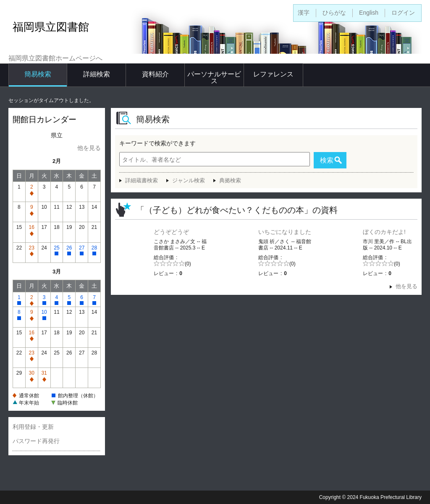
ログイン (403, 13)
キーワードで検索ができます (157, 143)
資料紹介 (155, 74)
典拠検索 (230, 180)
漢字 (304, 13)
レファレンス (273, 74)
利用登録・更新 (33, 427)
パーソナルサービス (214, 77)
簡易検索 (38, 74)
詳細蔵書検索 (142, 180)
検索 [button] (327, 160)
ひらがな (334, 13)
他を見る (89, 148)
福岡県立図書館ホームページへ (55, 58)
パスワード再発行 (36, 441)
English (369, 13)
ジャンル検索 (189, 180)
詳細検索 (97, 74)
